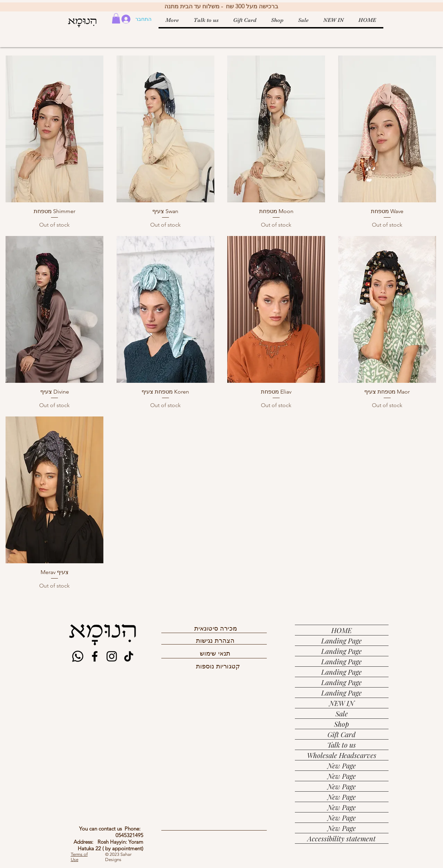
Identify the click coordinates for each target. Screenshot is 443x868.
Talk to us (342, 745)
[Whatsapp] (78, 656)
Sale (342, 713)
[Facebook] (95, 656)
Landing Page (342, 641)
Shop (342, 724)
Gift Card (342, 734)
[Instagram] (112, 656)
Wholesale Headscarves (342, 755)
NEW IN (342, 703)
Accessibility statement (342, 838)
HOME (342, 630)
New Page (342, 765)
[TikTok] (129, 656)
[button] (116, 18)
